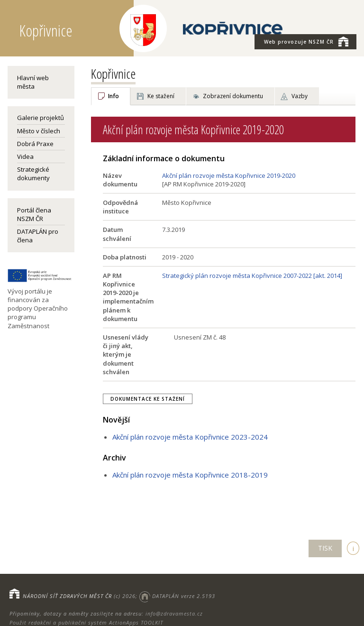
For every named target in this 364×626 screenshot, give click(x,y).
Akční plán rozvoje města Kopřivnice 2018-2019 (190, 475)
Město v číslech (39, 131)
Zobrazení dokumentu (233, 96)
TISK (325, 548)
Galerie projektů (41, 118)
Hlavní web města (33, 82)
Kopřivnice (113, 74)
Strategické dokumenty (33, 174)
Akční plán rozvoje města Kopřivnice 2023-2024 (190, 437)
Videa (25, 156)
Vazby (300, 96)
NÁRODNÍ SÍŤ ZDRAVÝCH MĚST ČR (67, 596)
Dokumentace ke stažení (148, 399)
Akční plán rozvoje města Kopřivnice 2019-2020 (229, 175)
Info (114, 96)
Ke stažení (161, 96)
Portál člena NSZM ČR (34, 214)
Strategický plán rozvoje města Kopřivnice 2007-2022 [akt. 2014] (252, 276)
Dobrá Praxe (35, 144)
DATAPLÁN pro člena (38, 236)
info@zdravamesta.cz (174, 613)
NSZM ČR (306, 41)
